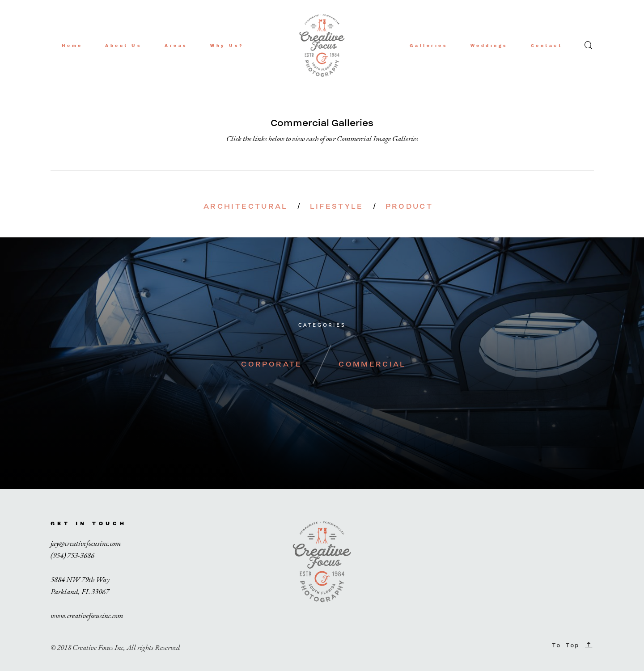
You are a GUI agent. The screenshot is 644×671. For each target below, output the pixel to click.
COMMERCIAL (372, 364)
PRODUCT (409, 206)
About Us (123, 46)
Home (72, 46)
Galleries (429, 46)
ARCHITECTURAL (246, 206)
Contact (547, 46)
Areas (176, 46)
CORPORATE (271, 364)
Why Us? (227, 46)
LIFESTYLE (337, 206)
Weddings (489, 46)
